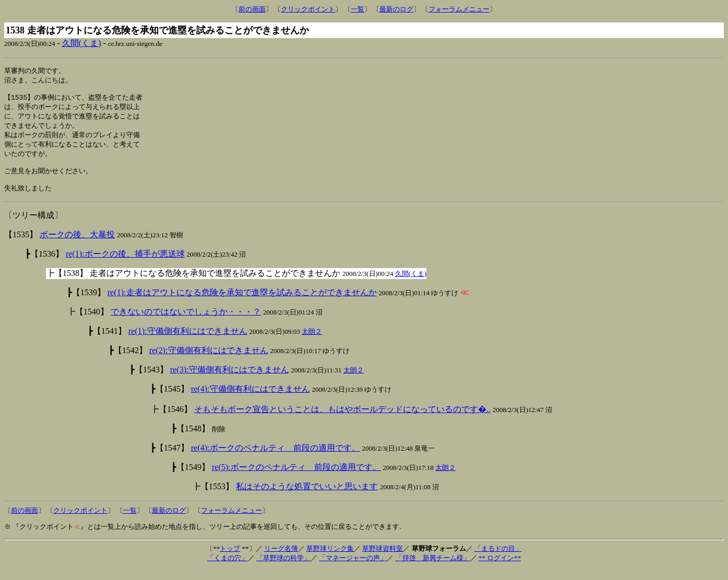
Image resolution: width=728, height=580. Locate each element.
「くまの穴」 (228, 568)
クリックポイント (308, 9)
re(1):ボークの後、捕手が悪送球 (125, 264)
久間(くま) (82, 43)
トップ (230, 559)
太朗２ (312, 342)
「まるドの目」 (498, 559)
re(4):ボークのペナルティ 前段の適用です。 (276, 458)
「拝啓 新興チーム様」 (433, 568)
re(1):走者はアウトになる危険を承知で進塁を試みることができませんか (242, 303)
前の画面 (252, 9)
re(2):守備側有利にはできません (209, 361)
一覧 (357, 9)
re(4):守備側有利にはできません (250, 399)
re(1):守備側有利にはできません (188, 341)
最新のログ (396, 9)
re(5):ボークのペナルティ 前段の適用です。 (296, 478)
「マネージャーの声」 (353, 568)
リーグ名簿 (281, 559)
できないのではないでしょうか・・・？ (186, 322)
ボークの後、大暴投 (77, 245)
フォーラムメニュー (459, 9)
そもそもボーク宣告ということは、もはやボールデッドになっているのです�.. (342, 420)
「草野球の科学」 (283, 568)
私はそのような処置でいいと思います (307, 497)
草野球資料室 (383, 559)
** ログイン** (500, 568)
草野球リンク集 (330, 559)
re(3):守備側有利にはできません (230, 380)
